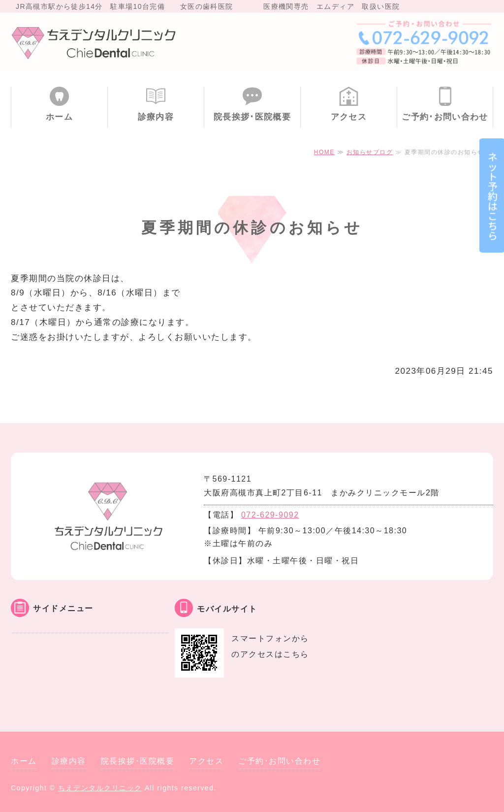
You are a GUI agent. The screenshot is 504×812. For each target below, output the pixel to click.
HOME (324, 152)
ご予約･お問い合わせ (445, 117)
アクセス (349, 117)
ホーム (59, 117)
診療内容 (156, 117)
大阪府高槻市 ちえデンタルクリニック (94, 42)
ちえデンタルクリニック (100, 788)
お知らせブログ (370, 152)
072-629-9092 (270, 515)
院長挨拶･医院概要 (252, 117)
